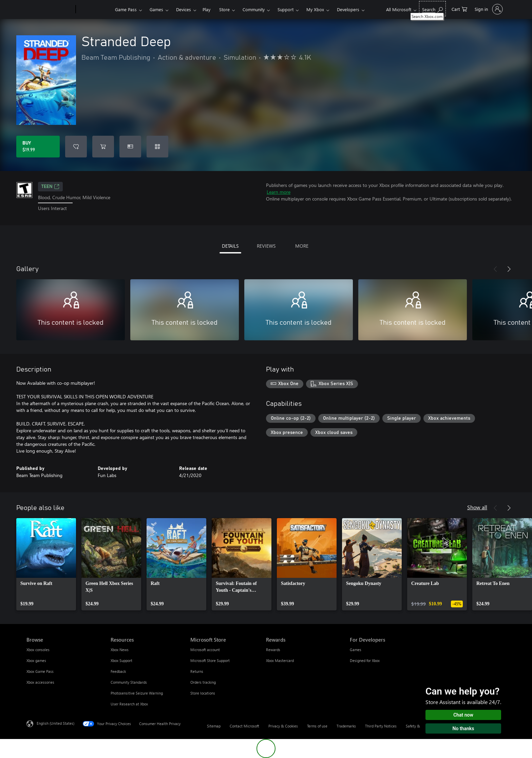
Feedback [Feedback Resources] (118, 671)
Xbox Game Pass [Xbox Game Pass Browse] (40, 671)
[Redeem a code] (157, 147)
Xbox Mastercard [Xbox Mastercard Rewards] (280, 660)
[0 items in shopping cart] (459, 9)
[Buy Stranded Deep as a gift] (130, 147)
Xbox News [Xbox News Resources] (120, 650)
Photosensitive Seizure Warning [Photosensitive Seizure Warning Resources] (137, 693)
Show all (477, 507)
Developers (348, 9)
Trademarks (346, 726)
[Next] (509, 269)
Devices (184, 9)
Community (254, 9)
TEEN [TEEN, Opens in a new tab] (50, 187)
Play (206, 9)
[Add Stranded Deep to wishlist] (76, 147)
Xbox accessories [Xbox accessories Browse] (40, 682)
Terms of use (317, 726)
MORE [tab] (302, 246)
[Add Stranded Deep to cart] (103, 147)
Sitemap (214, 726)
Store (224, 9)
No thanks (463, 728)
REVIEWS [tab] (266, 246)
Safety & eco (416, 726)
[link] (46, 564)
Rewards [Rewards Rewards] (273, 650)
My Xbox (315, 9)
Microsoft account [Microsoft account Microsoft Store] (205, 650)
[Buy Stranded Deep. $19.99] (38, 147)
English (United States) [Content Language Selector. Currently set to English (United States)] (55, 723)
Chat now (463, 715)
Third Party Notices (381, 726)
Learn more (279, 192)
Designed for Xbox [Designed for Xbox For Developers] (365, 660)
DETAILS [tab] (230, 246)
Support (286, 9)
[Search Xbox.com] (432, 9)
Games (156, 9)
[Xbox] (94, 10)
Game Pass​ (126, 9)
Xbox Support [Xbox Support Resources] (121, 660)
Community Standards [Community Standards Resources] (129, 682)
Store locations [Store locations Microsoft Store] (203, 693)
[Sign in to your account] (488, 9)
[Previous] (495, 269)
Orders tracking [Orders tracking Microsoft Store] (203, 682)
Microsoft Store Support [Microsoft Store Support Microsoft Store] (210, 660)
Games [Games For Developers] (356, 650)
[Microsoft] (50, 10)
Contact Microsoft (244, 726)
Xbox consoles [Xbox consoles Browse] (38, 650)
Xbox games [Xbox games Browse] (36, 660)
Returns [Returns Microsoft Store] (197, 671)
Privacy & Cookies (283, 726)
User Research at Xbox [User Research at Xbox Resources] (129, 704)
